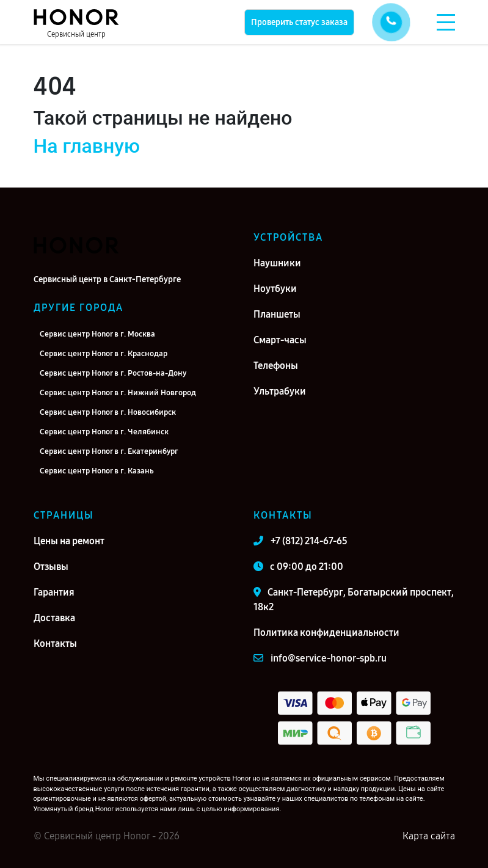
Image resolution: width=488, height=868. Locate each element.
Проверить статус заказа (299, 22)
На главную (87, 146)
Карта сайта (429, 836)
